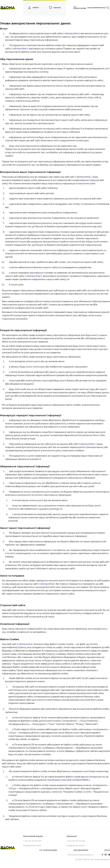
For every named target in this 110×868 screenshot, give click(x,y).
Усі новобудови (48, 850)
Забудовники (81, 850)
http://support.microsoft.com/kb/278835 (68, 780)
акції (103, 8)
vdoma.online (72, 33)
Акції (107, 850)
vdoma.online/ (33, 276)
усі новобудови (80, 8)
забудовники (94, 8)
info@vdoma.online (32, 845)
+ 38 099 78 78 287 (32, 841)
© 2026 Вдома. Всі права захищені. (93, 859)
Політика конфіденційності (81, 855)
